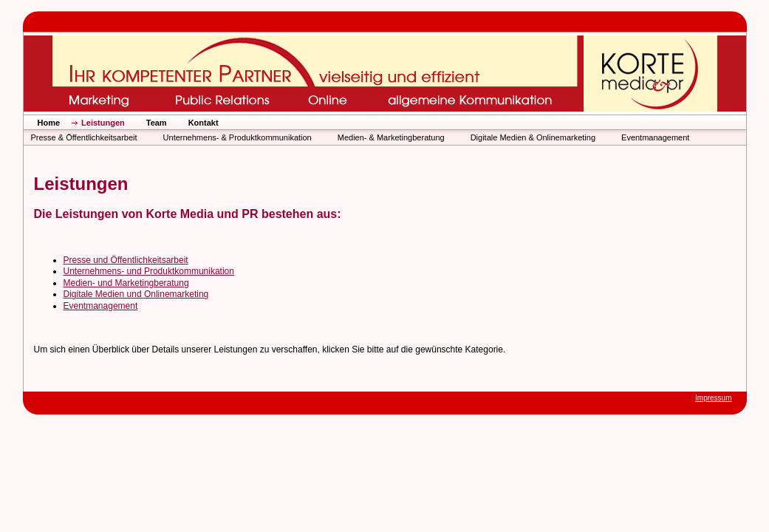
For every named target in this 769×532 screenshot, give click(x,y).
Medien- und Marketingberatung (126, 283)
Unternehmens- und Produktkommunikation (149, 271)
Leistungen (103, 123)
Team (157, 123)
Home (49, 123)
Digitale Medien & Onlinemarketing (533, 137)
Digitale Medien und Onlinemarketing (136, 294)
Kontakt (204, 123)
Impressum (713, 398)
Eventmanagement (655, 137)
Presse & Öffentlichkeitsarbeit (84, 137)
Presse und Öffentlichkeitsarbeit (126, 260)
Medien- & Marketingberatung (391, 137)
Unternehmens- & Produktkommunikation (237, 137)
